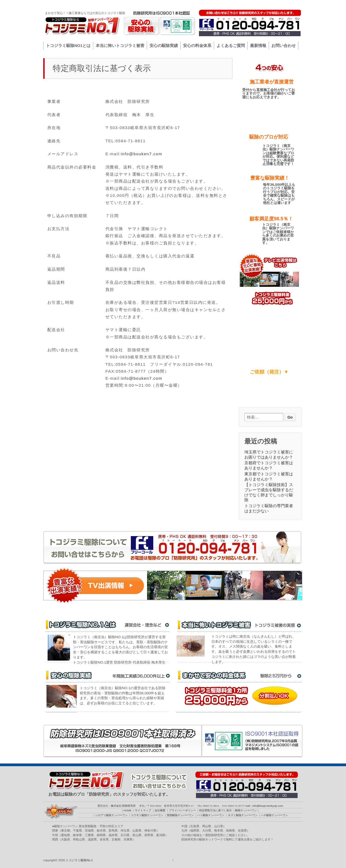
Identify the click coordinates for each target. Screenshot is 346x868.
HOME (197, 4)
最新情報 (258, 46)
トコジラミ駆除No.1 (79, 860)
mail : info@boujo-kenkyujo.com (264, 806)
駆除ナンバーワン (288, 4)
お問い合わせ (284, 46)
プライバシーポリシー (257, 4)
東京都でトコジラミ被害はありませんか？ (269, 476)
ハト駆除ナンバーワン (211, 815)
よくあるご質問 (231, 46)
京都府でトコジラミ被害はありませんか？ (269, 465)
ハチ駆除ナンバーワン (274, 815)
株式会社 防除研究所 (123, 806)
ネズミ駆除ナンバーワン (243, 815)
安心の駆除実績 (164, 46)
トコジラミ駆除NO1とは (68, 46)
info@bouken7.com (142, 154)
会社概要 (233, 4)
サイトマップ (215, 4)
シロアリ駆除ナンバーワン (111, 815)
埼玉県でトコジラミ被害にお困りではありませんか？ (269, 455)
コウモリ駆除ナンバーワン (147, 815)
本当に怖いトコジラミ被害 (120, 46)
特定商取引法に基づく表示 (215, 810)
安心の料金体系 (197, 46)
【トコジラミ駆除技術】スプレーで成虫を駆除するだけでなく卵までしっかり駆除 (269, 492)
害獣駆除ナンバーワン (180, 815)
